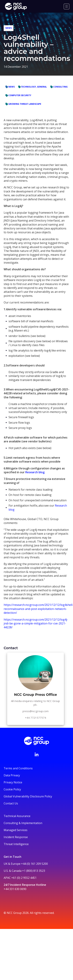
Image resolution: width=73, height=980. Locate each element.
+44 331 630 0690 (15, 889)
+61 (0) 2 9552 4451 (24, 878)
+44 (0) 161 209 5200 (34, 864)
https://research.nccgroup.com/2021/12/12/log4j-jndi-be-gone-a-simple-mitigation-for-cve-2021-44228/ (36, 623)
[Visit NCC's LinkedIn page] (36, 754)
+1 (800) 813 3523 (34, 871)
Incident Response (16, 837)
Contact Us (11, 803)
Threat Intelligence (16, 844)
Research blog (35, 472)
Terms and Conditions (18, 768)
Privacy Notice (13, 782)
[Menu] (67, 6)
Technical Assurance (17, 816)
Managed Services (16, 830)
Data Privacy (12, 775)
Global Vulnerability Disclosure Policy (28, 796)
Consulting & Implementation (23, 823)
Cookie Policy (12, 789)
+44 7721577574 (36, 718)
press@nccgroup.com (36, 711)
